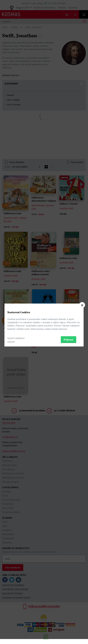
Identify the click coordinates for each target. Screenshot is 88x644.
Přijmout (69, 340)
